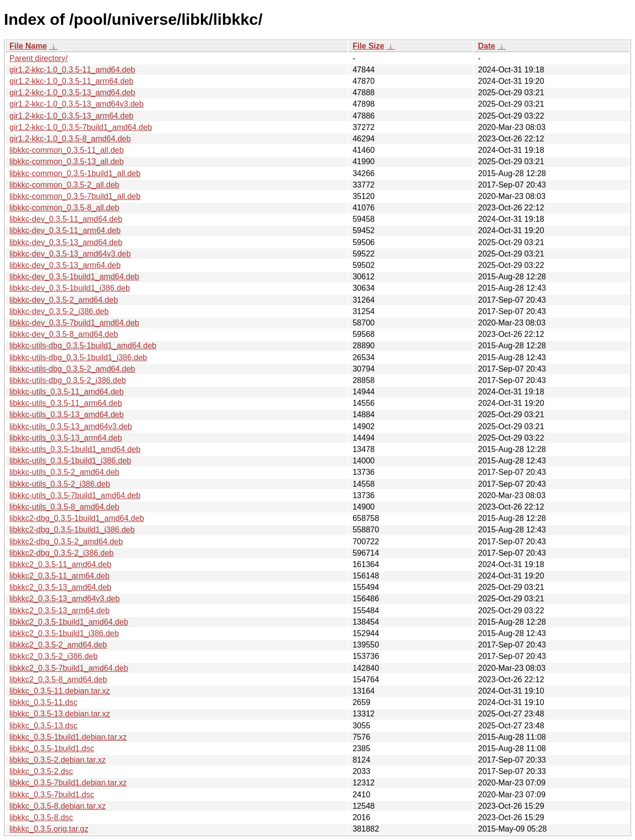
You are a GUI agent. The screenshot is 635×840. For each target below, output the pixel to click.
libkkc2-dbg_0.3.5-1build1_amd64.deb (77, 518)
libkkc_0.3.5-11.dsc (43, 702)
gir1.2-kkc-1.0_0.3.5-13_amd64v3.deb (76, 104)
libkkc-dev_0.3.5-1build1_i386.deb (70, 288)
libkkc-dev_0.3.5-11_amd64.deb (66, 219)
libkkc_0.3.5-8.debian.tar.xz (58, 806)
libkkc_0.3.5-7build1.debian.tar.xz (68, 783)
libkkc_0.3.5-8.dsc (41, 817)
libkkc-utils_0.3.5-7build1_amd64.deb (75, 495)
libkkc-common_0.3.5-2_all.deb (64, 185)
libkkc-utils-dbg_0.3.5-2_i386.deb (68, 380)
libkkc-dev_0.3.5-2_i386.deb (59, 311)
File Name (28, 46)
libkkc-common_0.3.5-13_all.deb (66, 162)
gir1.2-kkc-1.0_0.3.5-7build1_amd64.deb (81, 127)
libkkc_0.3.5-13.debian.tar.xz (60, 714)
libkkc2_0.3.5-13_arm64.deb (60, 611)
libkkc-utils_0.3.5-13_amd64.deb (66, 415)
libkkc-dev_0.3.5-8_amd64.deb (64, 334)
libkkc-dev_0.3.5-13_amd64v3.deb (70, 254)
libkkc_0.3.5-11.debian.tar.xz (60, 691)
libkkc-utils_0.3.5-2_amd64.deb (64, 472)
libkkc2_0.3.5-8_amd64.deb (58, 679)
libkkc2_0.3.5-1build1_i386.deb (64, 633)
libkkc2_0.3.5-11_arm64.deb (60, 576)
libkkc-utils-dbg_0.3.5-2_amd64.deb (72, 369)
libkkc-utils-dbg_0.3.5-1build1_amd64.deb (83, 346)
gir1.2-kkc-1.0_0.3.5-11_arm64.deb (71, 81)
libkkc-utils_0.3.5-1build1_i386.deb (70, 461)
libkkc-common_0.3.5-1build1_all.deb (75, 173)
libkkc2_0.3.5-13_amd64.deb (60, 587)
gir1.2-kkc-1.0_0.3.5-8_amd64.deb (70, 139)
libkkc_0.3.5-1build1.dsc (52, 748)
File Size (369, 46)
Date (486, 46)
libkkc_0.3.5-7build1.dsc (52, 795)
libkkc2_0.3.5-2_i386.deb (54, 656)
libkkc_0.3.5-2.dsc (41, 771)
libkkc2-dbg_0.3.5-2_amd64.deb (66, 542)
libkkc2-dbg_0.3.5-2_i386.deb (62, 553)
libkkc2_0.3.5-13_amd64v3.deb (64, 599)
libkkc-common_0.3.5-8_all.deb (64, 208)
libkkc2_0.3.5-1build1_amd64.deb (69, 622)
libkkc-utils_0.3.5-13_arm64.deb (66, 438)
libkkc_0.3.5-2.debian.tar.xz (58, 760)
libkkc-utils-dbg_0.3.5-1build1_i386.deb (78, 357)
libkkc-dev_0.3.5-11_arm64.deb (65, 230)
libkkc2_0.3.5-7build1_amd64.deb (69, 668)
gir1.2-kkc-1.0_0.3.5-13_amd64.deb (72, 93)
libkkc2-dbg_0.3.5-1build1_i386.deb (72, 530)
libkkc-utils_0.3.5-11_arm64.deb (66, 403)
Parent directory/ (38, 58)
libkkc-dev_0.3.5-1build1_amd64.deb (74, 277)
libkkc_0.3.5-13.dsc (43, 726)
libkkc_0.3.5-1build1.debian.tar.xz (68, 737)
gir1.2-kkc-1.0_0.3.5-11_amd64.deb (72, 70)
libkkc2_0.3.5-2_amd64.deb (58, 645)
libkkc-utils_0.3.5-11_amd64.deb (66, 392)
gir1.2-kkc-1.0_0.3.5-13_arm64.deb (71, 116)
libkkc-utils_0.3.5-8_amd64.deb (64, 507)
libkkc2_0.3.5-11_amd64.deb (60, 564)
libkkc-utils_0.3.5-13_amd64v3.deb (71, 426)
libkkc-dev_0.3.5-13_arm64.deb (65, 265)
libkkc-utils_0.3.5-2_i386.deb (60, 484)
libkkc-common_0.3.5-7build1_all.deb (75, 196)
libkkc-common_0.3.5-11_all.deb (66, 150)
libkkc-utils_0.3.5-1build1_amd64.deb (75, 449)
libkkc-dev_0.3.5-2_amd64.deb (64, 300)
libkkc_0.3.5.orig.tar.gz (49, 829)
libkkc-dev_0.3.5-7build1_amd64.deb (74, 323)
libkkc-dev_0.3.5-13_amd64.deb (66, 242)
